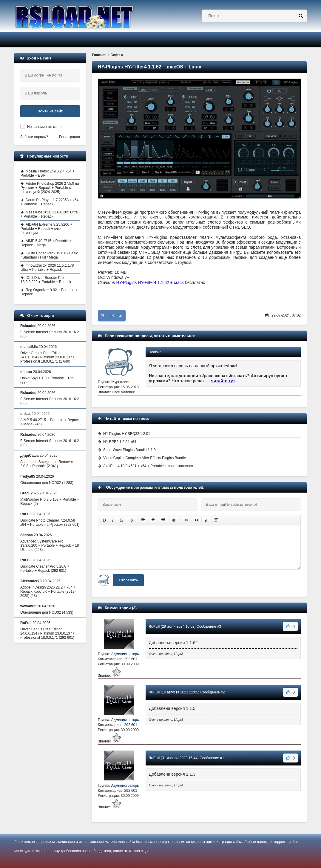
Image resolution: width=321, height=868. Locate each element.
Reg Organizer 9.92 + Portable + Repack (49, 292)
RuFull (154, 626)
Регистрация (70, 137)
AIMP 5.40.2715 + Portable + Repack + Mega (46, 243)
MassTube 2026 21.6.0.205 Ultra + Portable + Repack (49, 214)
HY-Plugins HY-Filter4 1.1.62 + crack (150, 282)
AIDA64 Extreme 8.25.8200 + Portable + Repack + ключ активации (46, 229)
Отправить (128, 580)
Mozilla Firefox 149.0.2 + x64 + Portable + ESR (48, 173)
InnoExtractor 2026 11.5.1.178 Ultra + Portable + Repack (47, 268)
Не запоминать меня (44, 127)
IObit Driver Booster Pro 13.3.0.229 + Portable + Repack (46, 280)
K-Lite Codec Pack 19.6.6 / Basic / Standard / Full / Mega (49, 255)
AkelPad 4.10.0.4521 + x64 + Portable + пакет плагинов (148, 466)
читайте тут (223, 381)
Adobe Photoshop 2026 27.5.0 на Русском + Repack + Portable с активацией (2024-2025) (50, 188)
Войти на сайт (50, 111)
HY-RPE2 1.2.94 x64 (120, 442)
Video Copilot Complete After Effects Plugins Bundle (145, 458)
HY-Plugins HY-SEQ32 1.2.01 (127, 434)
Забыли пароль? (34, 137)
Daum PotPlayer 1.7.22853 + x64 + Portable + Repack (50, 202)
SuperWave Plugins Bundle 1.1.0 (129, 450)
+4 (112, 316)
